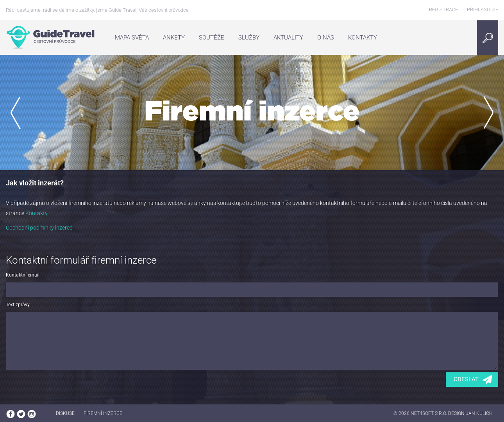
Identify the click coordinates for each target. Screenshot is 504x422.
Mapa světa (132, 38)
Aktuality (288, 38)
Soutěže (212, 38)
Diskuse (65, 413)
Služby (249, 38)
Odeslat (466, 379)
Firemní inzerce (103, 413)
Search (490, 38)
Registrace (443, 10)
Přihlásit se (483, 10)
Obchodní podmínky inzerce (39, 228)
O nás (326, 38)
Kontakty (363, 38)
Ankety (174, 38)
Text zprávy (18, 305)
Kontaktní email (23, 275)
